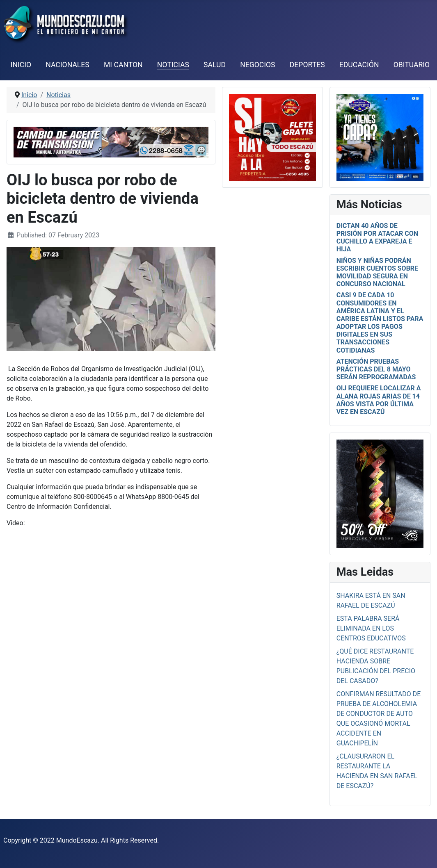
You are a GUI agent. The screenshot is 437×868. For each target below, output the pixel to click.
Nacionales (67, 65)
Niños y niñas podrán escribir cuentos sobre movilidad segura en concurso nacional (377, 272)
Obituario (412, 65)
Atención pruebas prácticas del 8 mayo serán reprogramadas (376, 369)
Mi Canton (123, 65)
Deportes (307, 65)
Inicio (21, 65)
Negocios (257, 65)
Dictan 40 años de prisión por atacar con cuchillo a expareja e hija (377, 238)
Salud (215, 65)
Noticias (173, 65)
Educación (359, 65)
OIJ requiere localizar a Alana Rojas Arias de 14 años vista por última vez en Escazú (379, 400)
